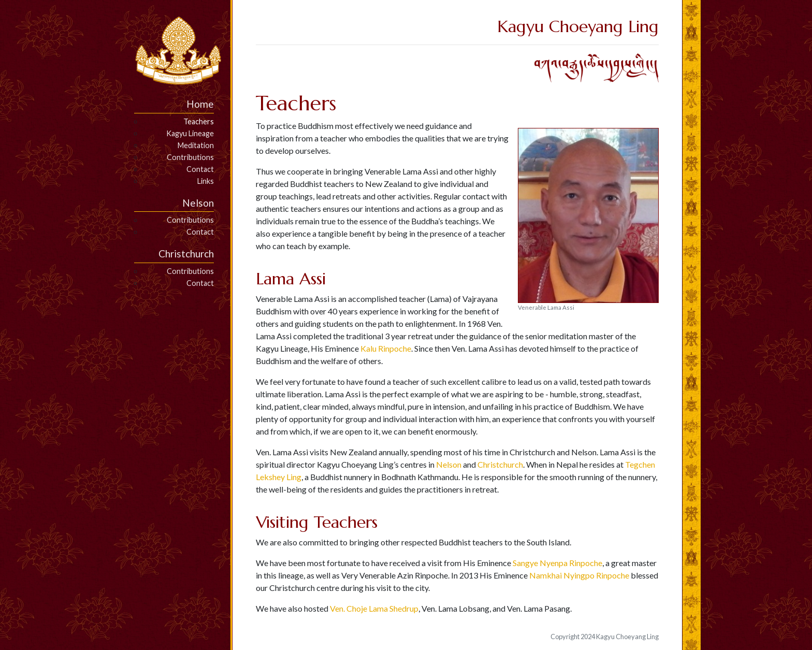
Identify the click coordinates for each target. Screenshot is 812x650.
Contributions (190, 157)
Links (206, 181)
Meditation (196, 145)
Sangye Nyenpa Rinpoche (557, 563)
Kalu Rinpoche (386, 348)
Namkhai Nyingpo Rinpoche (579, 575)
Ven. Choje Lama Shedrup (374, 608)
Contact (200, 169)
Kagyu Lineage (190, 133)
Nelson (449, 464)
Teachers (199, 121)
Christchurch (500, 464)
